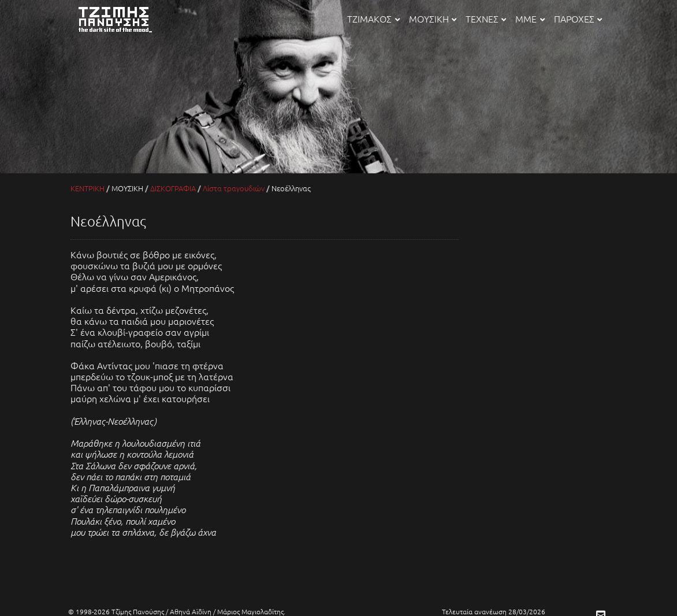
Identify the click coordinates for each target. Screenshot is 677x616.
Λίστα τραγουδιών (234, 188)
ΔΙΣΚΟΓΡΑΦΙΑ (173, 188)
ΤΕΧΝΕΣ (486, 18)
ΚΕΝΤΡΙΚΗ (88, 188)
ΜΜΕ (530, 18)
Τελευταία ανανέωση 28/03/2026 (494, 611)
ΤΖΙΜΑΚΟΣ (373, 18)
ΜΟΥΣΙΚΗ (433, 18)
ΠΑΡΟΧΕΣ (578, 18)
